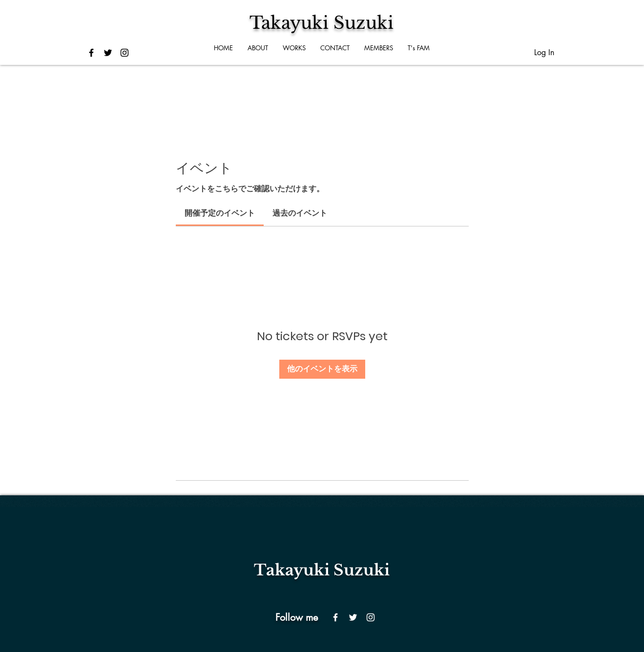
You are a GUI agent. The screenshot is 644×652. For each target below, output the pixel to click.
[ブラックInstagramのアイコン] (125, 53)
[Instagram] (371, 617)
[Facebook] (335, 617)
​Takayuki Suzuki (322, 570)
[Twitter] (353, 617)
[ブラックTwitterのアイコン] (108, 53)
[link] (220, 213)
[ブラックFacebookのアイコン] (91, 53)
